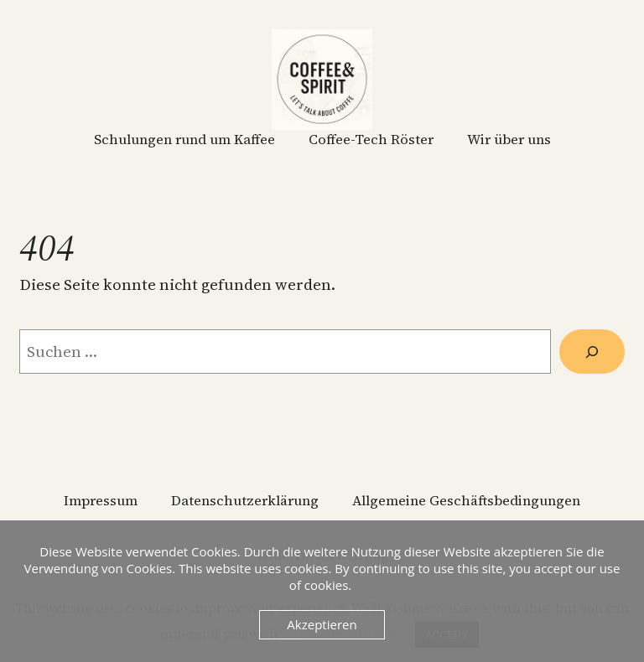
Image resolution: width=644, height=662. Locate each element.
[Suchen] (592, 352)
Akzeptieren (322, 624)
